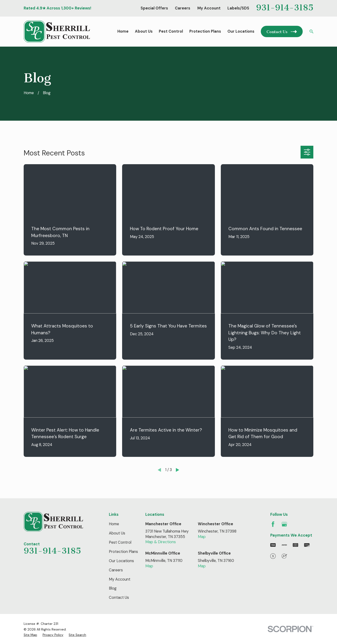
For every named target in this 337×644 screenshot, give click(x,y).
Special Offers (154, 8)
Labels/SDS (238, 8)
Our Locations (121, 561)
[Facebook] (273, 524)
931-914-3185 (285, 8)
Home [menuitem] (123, 31)
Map (202, 537)
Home (114, 524)
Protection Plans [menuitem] (205, 31)
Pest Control (120, 542)
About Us (117, 533)
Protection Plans (123, 552)
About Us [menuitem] (144, 31)
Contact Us (119, 598)
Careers (183, 8)
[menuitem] (30, 635)
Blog (113, 588)
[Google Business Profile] (284, 524)
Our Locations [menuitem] (241, 31)
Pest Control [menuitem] (171, 31)
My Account (209, 8)
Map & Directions (161, 542)
